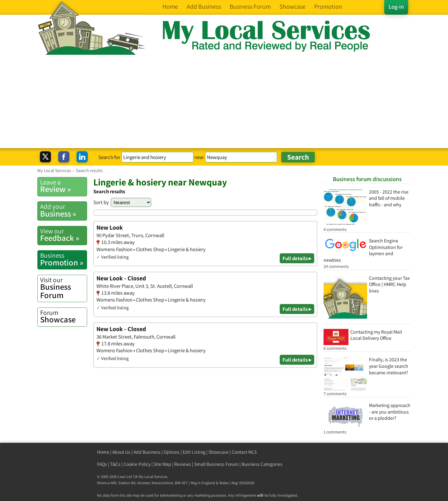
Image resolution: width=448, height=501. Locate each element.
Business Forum (63, 288)
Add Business (147, 452)
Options (172, 452)
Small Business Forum (216, 464)
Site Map (162, 464)
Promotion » (63, 259)
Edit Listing (194, 452)
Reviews (183, 464)
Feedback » (63, 235)
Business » (63, 210)
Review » (63, 186)
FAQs (102, 464)
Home (103, 452)
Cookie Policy (137, 464)
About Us (121, 452)
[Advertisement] (224, 101)
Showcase (63, 316)
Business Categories (262, 464)
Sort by (101, 202)
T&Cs (115, 464)
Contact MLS (244, 452)
